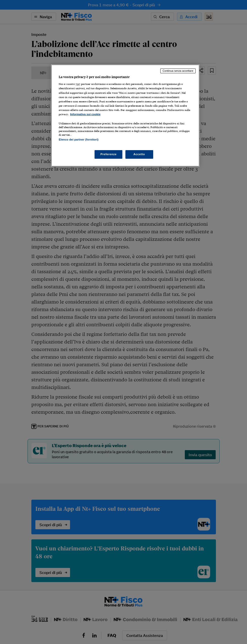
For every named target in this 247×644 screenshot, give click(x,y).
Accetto (139, 154)
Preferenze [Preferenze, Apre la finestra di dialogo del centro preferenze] (108, 154)
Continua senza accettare (178, 71)
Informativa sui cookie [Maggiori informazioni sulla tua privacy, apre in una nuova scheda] (85, 114)
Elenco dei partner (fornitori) (78, 140)
